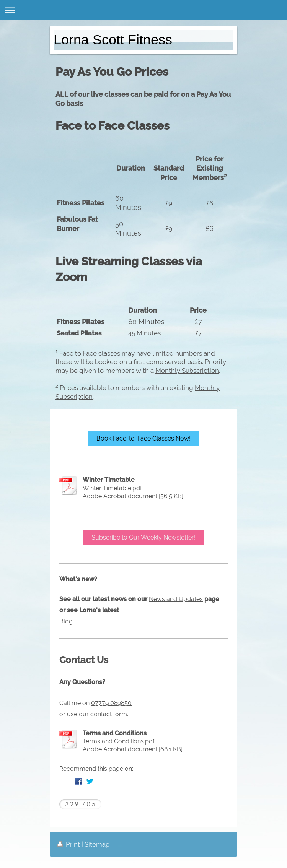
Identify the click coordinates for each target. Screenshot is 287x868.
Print (69, 844)
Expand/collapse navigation (143, 10)
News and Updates (176, 599)
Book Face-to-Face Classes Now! (143, 438)
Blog (66, 621)
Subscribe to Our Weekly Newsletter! (143, 537)
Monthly (207, 388)
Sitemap (97, 844)
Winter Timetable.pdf (112, 488)
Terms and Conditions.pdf (119, 741)
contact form (109, 714)
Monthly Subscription (187, 371)
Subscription (74, 397)
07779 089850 (111, 703)
